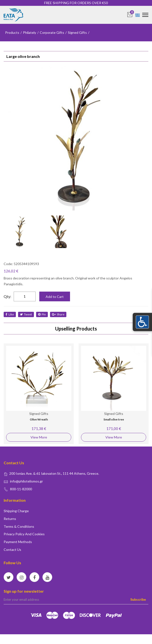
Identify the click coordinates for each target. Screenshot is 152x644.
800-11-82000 (21, 489)
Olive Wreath (39, 419)
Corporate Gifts (52, 32)
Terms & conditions (19, 526)
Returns (10, 519)
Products (12, 32)
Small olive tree (114, 419)
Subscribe (138, 599)
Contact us (12, 550)
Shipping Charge (16, 511)
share (58, 314)
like (10, 314)
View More (39, 437)
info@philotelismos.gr (26, 481)
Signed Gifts (77, 32)
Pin (42, 314)
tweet (26, 314)
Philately (30, 32)
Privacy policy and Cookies (24, 534)
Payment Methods (18, 542)
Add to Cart (55, 297)
